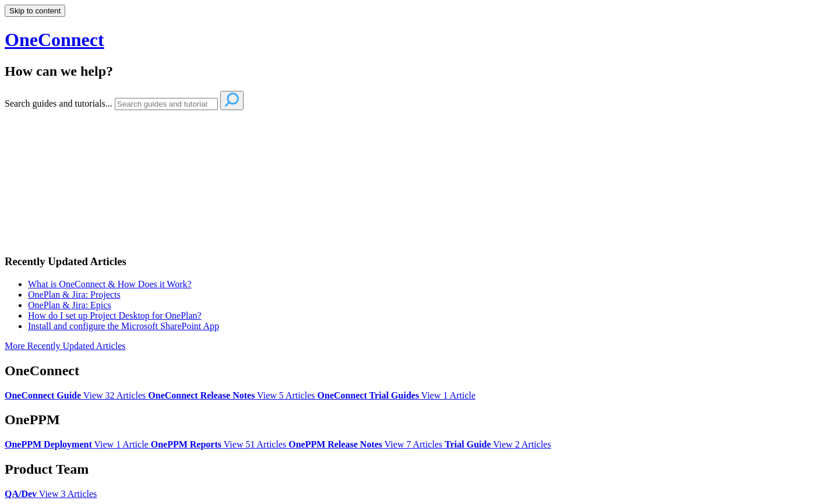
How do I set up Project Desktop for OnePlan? (115, 316)
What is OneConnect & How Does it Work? (110, 284)
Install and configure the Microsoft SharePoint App (124, 326)
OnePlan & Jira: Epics (70, 305)
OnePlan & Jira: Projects (74, 295)
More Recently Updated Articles (65, 346)
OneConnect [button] (54, 40)
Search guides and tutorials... (59, 103)
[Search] (166, 104)
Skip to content (35, 11)
